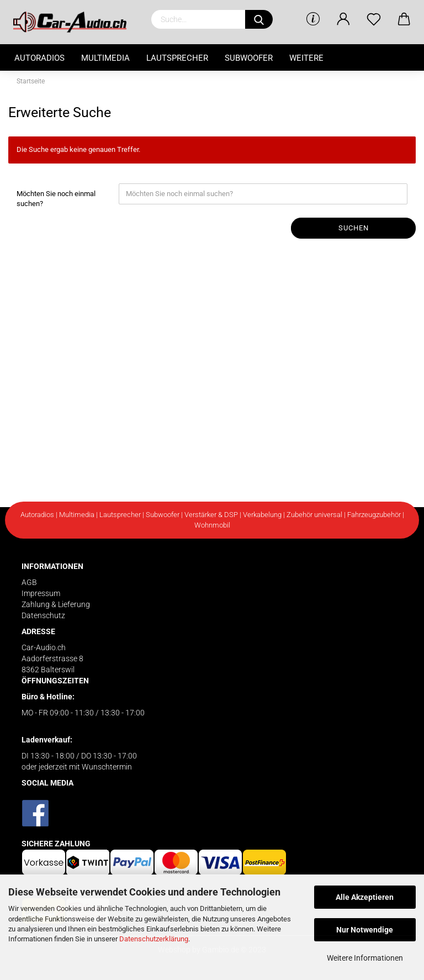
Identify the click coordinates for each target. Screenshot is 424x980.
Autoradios (39, 58)
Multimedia (105, 58)
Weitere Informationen (365, 958)
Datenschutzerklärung (154, 939)
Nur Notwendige (365, 930)
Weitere (306, 58)
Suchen (354, 228)
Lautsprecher (177, 58)
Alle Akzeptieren (365, 897)
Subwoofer (249, 58)
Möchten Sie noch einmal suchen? (56, 199)
